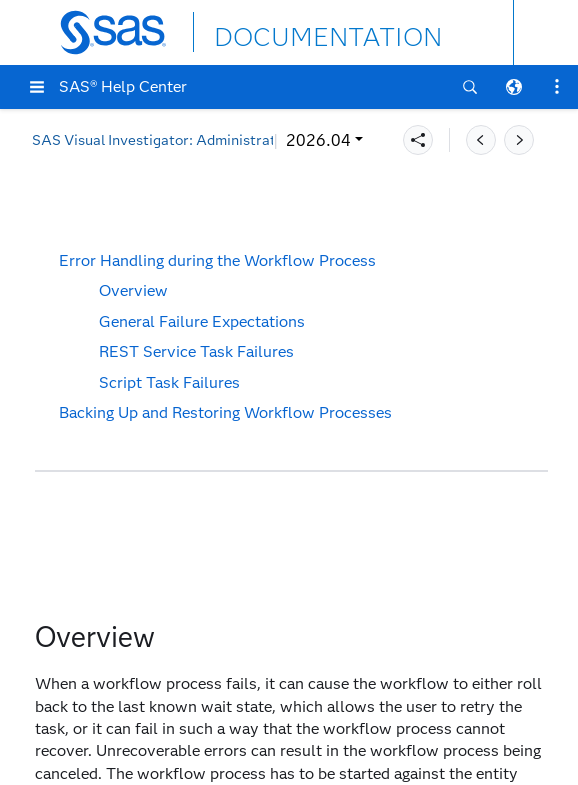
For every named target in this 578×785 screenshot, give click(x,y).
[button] (37, 87)
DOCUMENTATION (287, 31)
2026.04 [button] (77, 140)
